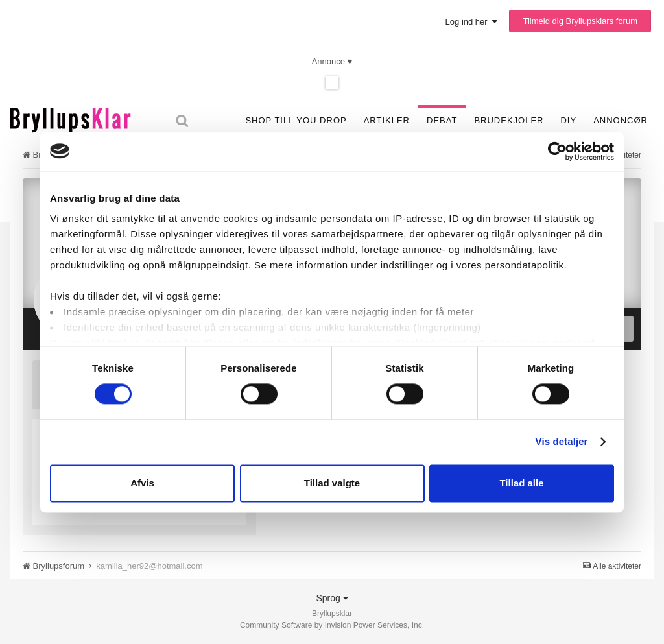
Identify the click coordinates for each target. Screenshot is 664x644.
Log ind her (471, 22)
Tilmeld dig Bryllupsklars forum (580, 21)
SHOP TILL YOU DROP (296, 120)
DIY (568, 120)
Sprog (332, 598)
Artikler (387, 120)
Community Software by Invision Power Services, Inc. (332, 625)
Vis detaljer (562, 442)
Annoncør (621, 120)
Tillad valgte (332, 483)
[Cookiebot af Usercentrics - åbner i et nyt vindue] (557, 151)
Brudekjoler (509, 120)
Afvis (142, 483)
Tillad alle (521, 483)
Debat (442, 120)
